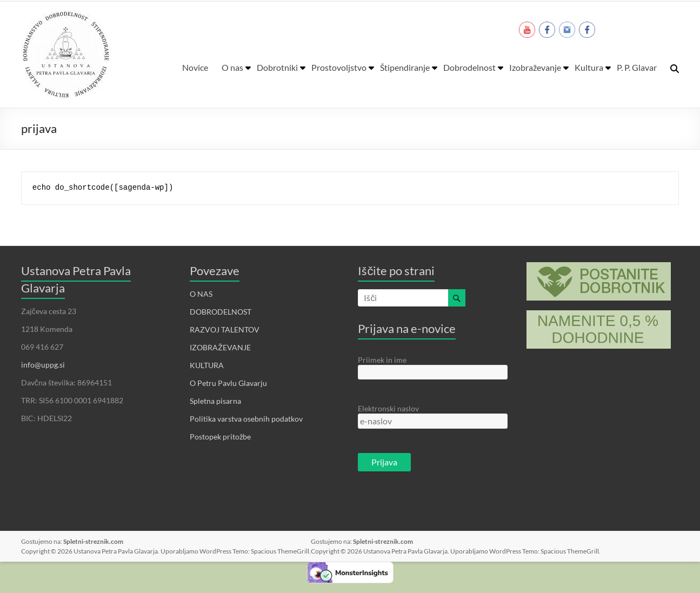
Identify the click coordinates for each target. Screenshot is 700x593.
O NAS (201, 294)
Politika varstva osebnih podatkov (246, 419)
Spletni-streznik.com (93, 541)
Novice (195, 67)
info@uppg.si (43, 365)
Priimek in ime (382, 360)
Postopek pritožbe (220, 437)
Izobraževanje (535, 67)
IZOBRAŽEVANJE (220, 347)
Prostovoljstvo (339, 67)
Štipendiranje (405, 67)
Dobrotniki (277, 67)
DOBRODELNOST (221, 312)
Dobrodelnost (469, 67)
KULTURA (207, 365)
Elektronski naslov (388, 408)
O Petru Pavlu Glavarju (228, 383)
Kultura (589, 67)
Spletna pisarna (215, 401)
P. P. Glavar (637, 67)
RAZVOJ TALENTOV (225, 329)
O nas (232, 67)
